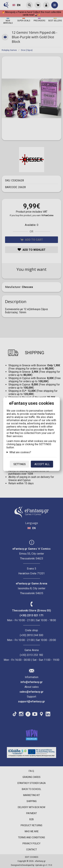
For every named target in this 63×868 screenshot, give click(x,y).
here (19, 444)
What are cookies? (20, 452)
